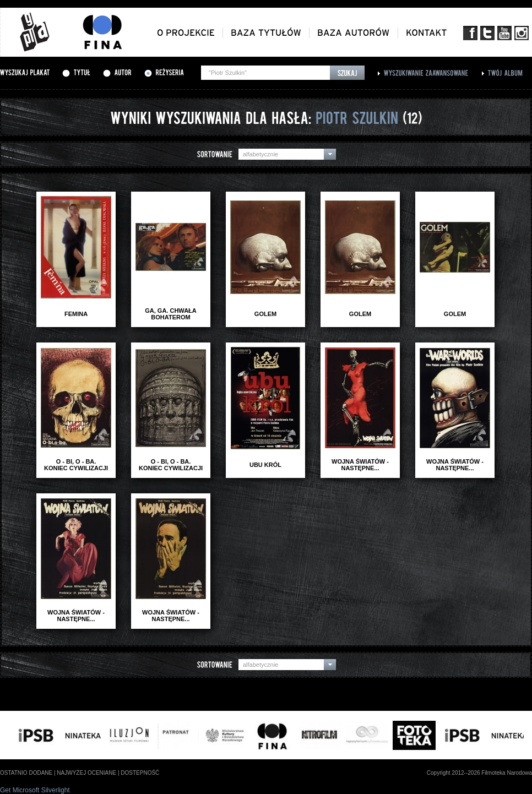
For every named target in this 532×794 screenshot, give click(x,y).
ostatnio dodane (26, 773)
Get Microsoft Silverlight (35, 790)
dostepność (140, 773)
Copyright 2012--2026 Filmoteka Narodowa (479, 773)
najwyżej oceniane (86, 773)
